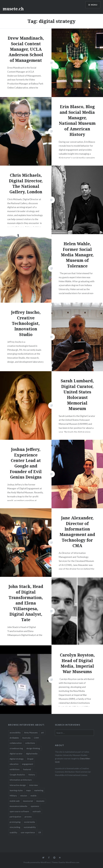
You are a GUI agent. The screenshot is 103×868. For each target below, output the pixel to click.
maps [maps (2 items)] (29, 790)
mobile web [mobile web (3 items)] (15, 801)
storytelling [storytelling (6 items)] (15, 827)
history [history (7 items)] (32, 775)
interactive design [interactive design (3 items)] (18, 785)
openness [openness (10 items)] (35, 806)
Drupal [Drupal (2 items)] (30, 759)
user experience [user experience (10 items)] (28, 832)
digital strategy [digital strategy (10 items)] (17, 759)
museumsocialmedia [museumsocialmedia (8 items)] (18, 806)
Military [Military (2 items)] (13, 796)
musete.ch (13, 9)
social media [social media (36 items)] (29, 822)
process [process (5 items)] (28, 817)
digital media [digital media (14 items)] (32, 754)
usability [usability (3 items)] (13, 832)
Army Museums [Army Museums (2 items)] (31, 733)
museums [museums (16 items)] (40, 801)
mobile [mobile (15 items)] (34, 796)
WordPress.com (72, 862)
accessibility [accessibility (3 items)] (15, 733)
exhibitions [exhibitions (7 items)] (15, 769)
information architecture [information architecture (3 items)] (21, 780)
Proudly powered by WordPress (37, 862)
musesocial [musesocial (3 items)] (28, 801)
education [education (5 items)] (14, 764)
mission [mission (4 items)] (24, 796)
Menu (94, 5)
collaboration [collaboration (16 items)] (16, 743)
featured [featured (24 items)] (27, 769)
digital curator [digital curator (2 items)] (16, 754)
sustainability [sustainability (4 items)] (30, 827)
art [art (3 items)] (43, 733)
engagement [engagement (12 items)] (28, 764)
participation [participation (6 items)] (15, 817)
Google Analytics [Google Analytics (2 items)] (17, 775)
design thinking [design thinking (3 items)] (33, 748)
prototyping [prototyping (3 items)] (15, 822)
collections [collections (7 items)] (30, 743)
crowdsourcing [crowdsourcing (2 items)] (16, 748)
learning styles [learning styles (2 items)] (16, 790)
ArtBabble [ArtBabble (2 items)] (14, 738)
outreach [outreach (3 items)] (37, 811)
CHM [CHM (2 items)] (36, 738)
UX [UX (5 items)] (40, 832)
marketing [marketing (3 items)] (39, 790)
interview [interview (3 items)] (33, 785)
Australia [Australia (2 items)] (26, 738)
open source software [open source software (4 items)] (19, 811)
